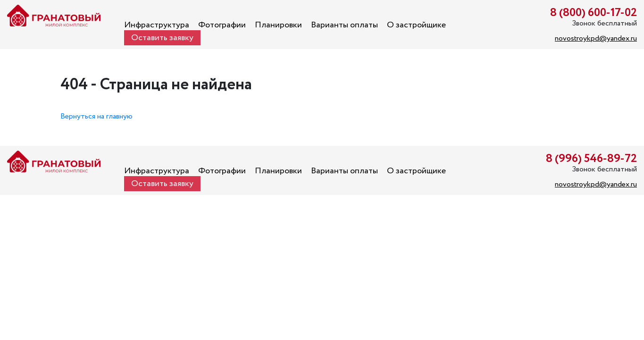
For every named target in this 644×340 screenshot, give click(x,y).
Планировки (278, 25)
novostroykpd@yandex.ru (596, 38)
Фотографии (222, 25)
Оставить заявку (162, 38)
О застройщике (416, 25)
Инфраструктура (157, 25)
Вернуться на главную (96, 116)
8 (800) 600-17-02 (594, 13)
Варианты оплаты (344, 25)
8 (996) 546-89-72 (591, 159)
